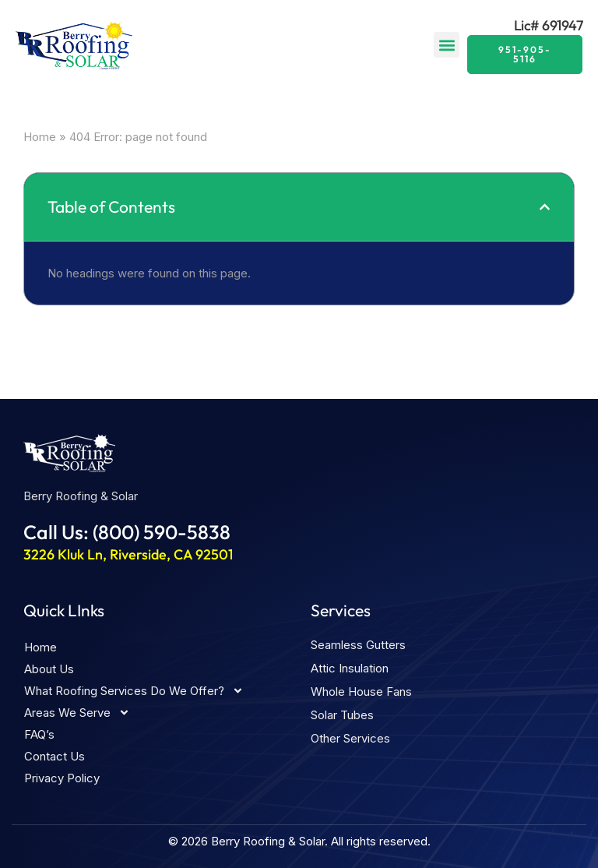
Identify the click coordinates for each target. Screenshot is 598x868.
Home (40, 137)
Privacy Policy (62, 778)
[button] (447, 45)
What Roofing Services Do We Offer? (134, 691)
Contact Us (55, 756)
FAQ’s (39, 734)
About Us (49, 669)
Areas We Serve (77, 713)
